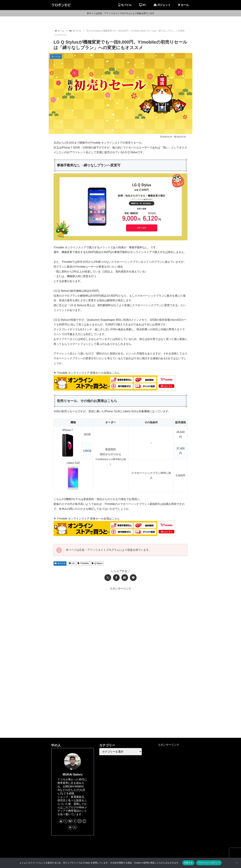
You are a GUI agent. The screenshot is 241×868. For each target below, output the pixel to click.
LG (72, 563)
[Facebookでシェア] (116, 578)
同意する (188, 863)
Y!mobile (83, 563)
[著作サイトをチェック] (61, 821)
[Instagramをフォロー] (79, 821)
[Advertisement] (120, 615)
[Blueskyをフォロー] (70, 821)
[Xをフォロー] (66, 821)
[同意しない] (237, 863)
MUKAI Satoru (72, 774)
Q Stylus (97, 563)
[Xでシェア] (108, 578)
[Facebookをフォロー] (75, 821)
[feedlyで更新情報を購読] (70, 827)
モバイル (60, 563)
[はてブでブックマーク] (125, 578)
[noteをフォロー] (84, 821)
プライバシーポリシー (209, 863)
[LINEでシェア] (133, 578)
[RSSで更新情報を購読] (75, 827)
